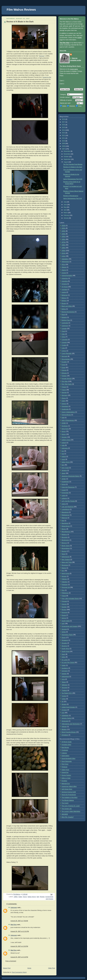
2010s (63, 253)
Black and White (67, 306)
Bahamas (65, 295)
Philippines (65, 593)
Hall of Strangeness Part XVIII (73, 179)
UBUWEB (65, 814)
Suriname (65, 671)
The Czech (65, 803)
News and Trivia (67, 562)
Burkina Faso (66, 320)
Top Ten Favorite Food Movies (73, 164)
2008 (64, 146)
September (67, 159)
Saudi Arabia (66, 621)
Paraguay (65, 585)
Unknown (14, 908)
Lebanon (64, 498)
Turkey (64, 699)
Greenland (65, 406)
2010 (64, 141)
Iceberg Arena (66, 440)
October (66, 157)
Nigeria (64, 568)
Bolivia (64, 309)
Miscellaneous (66, 532)
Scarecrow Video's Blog (69, 786)
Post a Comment (11, 961)
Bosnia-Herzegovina (68, 312)
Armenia (64, 284)
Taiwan (64, 682)
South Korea (65, 651)
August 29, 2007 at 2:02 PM (19, 946)
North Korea (65, 573)
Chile (63, 334)
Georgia (64, 392)
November (67, 154)
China (63, 337)
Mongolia (64, 537)
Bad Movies (65, 747)
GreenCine (65, 772)
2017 (64, 122)
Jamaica (64, 470)
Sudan (64, 665)
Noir (63, 571)
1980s (16, 897)
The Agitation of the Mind (69, 798)
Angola (64, 273)
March (66, 213)
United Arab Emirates (68, 707)
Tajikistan (64, 685)
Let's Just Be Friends (68, 501)
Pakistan (64, 579)
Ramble (64, 607)
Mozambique (66, 548)
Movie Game (66, 546)
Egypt (63, 365)
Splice (63, 657)
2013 (64, 133)
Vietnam (64, 727)
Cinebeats (65, 750)
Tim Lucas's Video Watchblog (71, 811)
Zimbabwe (65, 735)
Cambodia (65, 323)
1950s (63, 237)
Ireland (64, 457)
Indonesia (65, 448)
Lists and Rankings (68, 507)
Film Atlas (65, 381)
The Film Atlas (65, 43)
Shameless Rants (67, 635)
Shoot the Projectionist (69, 795)
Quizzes (64, 604)
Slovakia (64, 643)
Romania (64, 612)
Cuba (63, 348)
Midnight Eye (66, 784)
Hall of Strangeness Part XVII (73, 199)
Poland (64, 596)
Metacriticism (66, 526)
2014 (64, 130)
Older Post (52, 968)
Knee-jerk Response (68, 487)
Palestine (64, 582)
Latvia (63, 496)
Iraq (63, 454)
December (67, 151)
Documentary (66, 359)
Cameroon (65, 326)
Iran (63, 451)
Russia (64, 615)
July (65, 202)
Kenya (64, 484)
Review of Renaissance (71, 196)
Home (29, 968)
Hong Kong (65, 429)
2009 (64, 143)
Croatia (64, 345)
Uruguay (64, 710)
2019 (64, 119)
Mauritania (65, 523)
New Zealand (66, 560)
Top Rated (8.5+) (67, 693)
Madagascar (65, 515)
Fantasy (64, 376)
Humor (64, 434)
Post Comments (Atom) (19, 972)
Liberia (64, 504)
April (65, 210)
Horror (25, 897)
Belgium (64, 301)
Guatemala (65, 409)
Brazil (63, 315)
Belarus (64, 298)
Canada (64, 329)
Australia (64, 290)
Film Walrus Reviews (21, 10)
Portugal (64, 601)
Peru (63, 590)
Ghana (64, 398)
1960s (63, 239)
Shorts (64, 638)
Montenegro (65, 540)
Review (42, 897)
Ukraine (64, 704)
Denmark (64, 356)
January (66, 218)
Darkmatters (65, 756)
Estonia (64, 370)
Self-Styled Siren (67, 789)
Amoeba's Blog (66, 745)
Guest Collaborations (68, 412)
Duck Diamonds (67, 761)
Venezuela (65, 721)
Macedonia (65, 512)
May (65, 207)
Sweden (64, 674)
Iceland (64, 443)
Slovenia (64, 646)
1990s (63, 248)
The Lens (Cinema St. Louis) (71, 806)
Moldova (64, 535)
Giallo (20, 897)
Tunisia (64, 696)
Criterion (64, 753)
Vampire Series (66, 718)
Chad (63, 331)
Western (64, 729)
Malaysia (64, 518)
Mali (63, 521)
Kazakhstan (65, 482)
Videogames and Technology (71, 724)
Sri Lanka (65, 660)
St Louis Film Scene (68, 663)
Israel (63, 459)
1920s (63, 228)
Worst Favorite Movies (69, 732)
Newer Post (7, 968)
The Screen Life (67, 809)
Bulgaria (64, 317)
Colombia (65, 340)
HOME (80, 38)
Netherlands (65, 557)
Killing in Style (66, 778)
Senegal (64, 629)
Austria (64, 292)
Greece (64, 404)
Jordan (64, 479)
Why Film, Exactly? (68, 817)
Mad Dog (14, 925)
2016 (64, 125)
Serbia (64, 632)
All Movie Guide (66, 742)
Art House (65, 287)
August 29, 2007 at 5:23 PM (19, 957)
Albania (64, 267)
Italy (38, 897)
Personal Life (66, 587)
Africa (63, 264)
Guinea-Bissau (66, 415)
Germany (64, 395)
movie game (74, 69)
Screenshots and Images (69, 626)
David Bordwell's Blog (68, 759)
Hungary (64, 437)
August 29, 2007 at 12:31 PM (20, 931)
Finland (64, 387)
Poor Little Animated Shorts (70, 599)
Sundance (65, 668)
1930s (63, 231)
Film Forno (65, 764)
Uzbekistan (65, 716)
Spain (63, 654)
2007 (64, 149)
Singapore (65, 640)
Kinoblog (64, 781)
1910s (63, 226)
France (64, 390)
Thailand (64, 690)
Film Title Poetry (67, 384)
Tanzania (64, 688)
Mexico (64, 529)
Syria (63, 679)
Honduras (65, 426)
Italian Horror (32, 897)
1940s (63, 234)
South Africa (65, 649)
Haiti (63, 418)
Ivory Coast (65, 468)
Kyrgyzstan (65, 493)
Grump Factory (66, 775)
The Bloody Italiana (68, 800)
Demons (42, 56)
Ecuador (64, 362)
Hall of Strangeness (68, 420)
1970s (63, 242)
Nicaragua (65, 565)
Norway (64, 576)
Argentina (65, 281)
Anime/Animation (67, 276)
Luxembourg (65, 509)
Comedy (64, 342)
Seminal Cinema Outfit (69, 792)
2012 (64, 135)
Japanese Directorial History (70, 476)
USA (63, 713)
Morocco (64, 543)
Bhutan (64, 303)
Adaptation (65, 259)
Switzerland (65, 677)
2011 (64, 138)
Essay (63, 368)
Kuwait (64, 490)
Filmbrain (64, 767)
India (63, 445)
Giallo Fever (65, 770)
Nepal (63, 554)
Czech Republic (66, 354)
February (67, 215)
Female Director (67, 379)
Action (63, 256)
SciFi (63, 624)
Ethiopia (64, 373)
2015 (64, 127)
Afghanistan (65, 262)
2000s (63, 251)
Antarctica (65, 278)
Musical (64, 551)
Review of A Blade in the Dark (73, 167)
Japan (63, 473)
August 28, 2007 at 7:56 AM (19, 921)
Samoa (64, 618)
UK (63, 702)
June (65, 205)
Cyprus (64, 351)
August (66, 162)
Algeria (64, 270)
